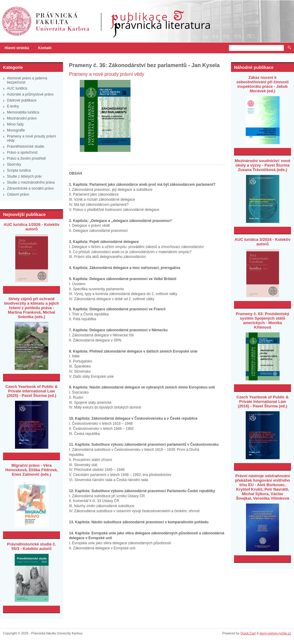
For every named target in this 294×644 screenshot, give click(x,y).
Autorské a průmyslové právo (30, 94)
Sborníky (14, 164)
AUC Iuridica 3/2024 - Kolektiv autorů (262, 242)
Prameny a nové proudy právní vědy (107, 74)
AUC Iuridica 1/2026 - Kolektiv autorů (31, 227)
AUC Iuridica (17, 88)
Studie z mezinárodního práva (31, 182)
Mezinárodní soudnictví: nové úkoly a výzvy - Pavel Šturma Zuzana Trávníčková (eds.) (262, 165)
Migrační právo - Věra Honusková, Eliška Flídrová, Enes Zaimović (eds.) (31, 470)
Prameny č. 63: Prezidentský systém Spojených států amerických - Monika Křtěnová (262, 321)
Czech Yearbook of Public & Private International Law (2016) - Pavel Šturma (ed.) (262, 402)
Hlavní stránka (17, 48)
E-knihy (13, 106)
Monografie (16, 130)
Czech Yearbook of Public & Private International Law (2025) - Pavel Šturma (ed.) (31, 391)
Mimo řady (15, 124)
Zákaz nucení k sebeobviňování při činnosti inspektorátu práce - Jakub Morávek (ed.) (262, 84)
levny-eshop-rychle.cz (275, 633)
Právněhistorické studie (25, 146)
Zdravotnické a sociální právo (30, 188)
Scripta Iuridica (19, 170)
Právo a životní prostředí (26, 158)
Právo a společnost (22, 152)
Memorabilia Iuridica (23, 112)
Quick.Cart (248, 633)
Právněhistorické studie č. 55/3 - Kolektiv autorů (31, 546)
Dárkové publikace (22, 100)
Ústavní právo (18, 194)
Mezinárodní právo (22, 118)
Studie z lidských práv (24, 176)
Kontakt (45, 48)
